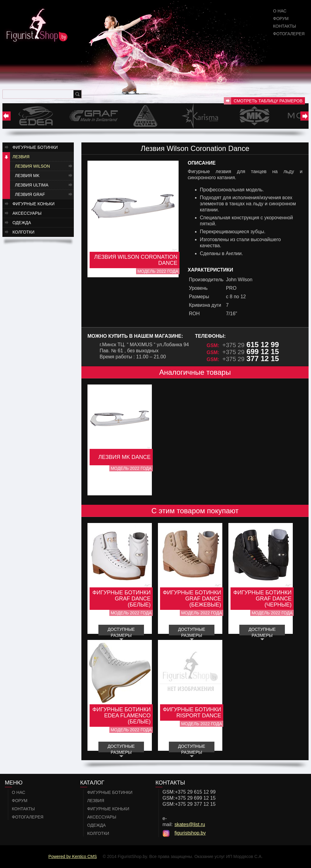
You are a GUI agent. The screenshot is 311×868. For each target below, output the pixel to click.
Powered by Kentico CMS (73, 856)
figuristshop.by (190, 833)
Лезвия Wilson (32, 166)
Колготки (23, 232)
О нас (280, 11)
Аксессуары (27, 213)
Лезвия (21, 157)
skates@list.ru (190, 824)
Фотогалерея (289, 34)
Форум (281, 19)
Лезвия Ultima (32, 185)
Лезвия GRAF (30, 194)
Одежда (22, 223)
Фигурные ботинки (35, 147)
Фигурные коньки (34, 204)
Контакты (285, 26)
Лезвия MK (27, 176)
